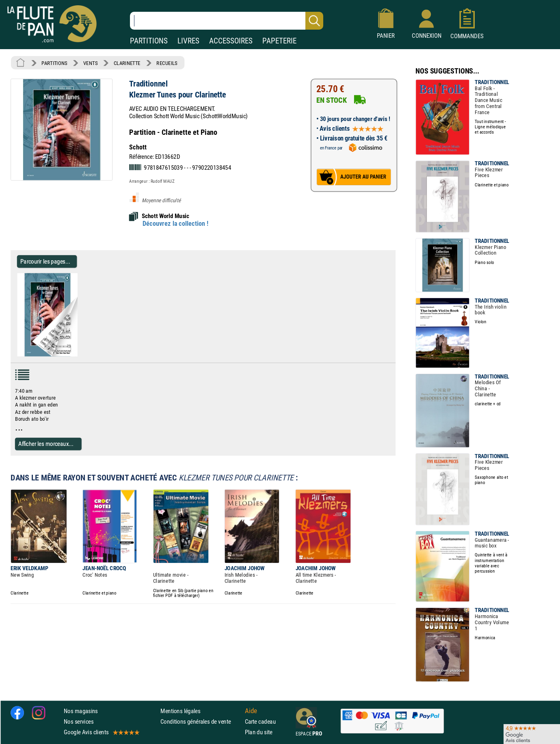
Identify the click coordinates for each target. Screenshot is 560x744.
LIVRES (188, 41)
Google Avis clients (101, 732)
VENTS (90, 63)
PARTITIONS (149, 41)
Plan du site (259, 732)
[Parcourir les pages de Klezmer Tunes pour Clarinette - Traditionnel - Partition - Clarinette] (81, 355)
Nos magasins (81, 710)
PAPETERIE (279, 41)
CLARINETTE (127, 63)
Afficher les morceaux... (46, 444)
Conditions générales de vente (201, 721)
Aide (251, 711)
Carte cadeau (260, 721)
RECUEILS (167, 63)
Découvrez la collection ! (175, 224)
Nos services (79, 721)
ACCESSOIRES (231, 41)
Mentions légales (180, 710)
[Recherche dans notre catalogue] (227, 21)
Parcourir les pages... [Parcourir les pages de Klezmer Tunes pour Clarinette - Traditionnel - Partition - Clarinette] (45, 261)
